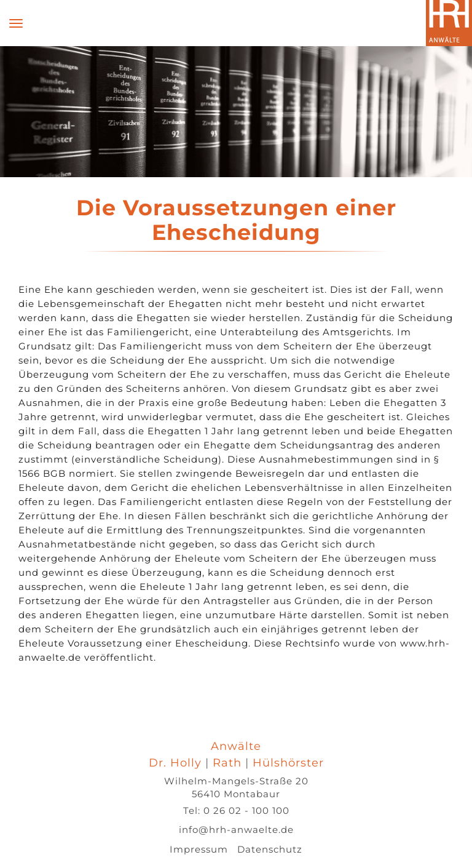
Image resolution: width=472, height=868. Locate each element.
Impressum (199, 849)
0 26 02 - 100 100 (246, 810)
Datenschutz (270, 849)
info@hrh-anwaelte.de (236, 830)
